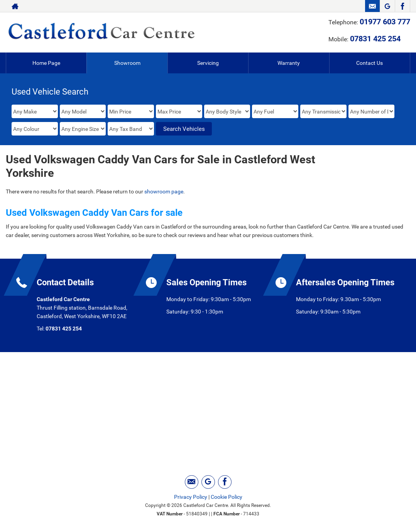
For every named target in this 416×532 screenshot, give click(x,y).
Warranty (289, 63)
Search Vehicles (184, 129)
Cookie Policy (227, 497)
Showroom (127, 63)
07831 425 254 (375, 39)
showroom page (164, 191)
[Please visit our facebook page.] (402, 6)
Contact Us (369, 63)
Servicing (208, 63)
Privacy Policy (191, 497)
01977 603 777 (385, 22)
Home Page (46, 63)
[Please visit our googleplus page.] (387, 6)
